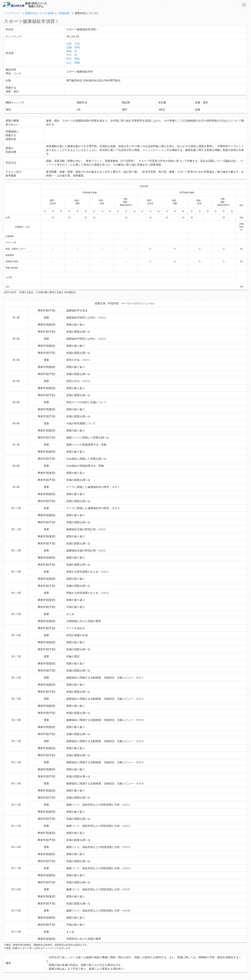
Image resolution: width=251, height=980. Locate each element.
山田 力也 (73, 44)
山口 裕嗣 (73, 63)
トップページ (12, 13)
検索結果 (64, 13)
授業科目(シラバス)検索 (39, 13)
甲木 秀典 (73, 59)
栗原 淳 (72, 51)
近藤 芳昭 (73, 47)
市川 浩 (72, 55)
